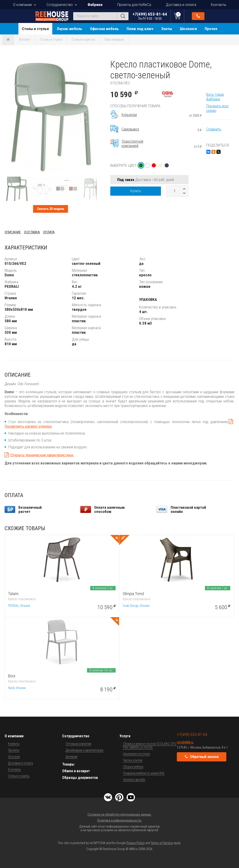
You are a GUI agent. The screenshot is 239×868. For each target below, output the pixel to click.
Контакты (219, 5)
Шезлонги (188, 29)
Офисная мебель (104, 29)
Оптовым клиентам (78, 744)
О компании (22, 5)
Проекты (14, 750)
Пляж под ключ (140, 29)
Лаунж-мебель (69, 29)
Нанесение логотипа (136, 754)
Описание (13, 232)
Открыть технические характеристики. (42, 455)
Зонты (167, 29)
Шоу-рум (14, 757)
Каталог (25, 40)
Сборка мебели (133, 767)
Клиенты (14, 744)
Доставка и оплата (181, 5)
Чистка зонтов (133, 760)
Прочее (211, 29)
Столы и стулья (35, 29)
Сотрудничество (60, 5)
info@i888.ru (185, 742)
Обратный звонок (198, 16)
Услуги (125, 736)
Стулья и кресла (83, 40)
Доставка (32, 232)
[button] (92, 63)
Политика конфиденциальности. (119, 820)
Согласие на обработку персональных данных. (119, 814)
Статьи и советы (19, 776)
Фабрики (95, 5)
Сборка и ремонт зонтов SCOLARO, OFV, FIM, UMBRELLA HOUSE (150, 746)
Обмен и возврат (76, 771)
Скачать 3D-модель (51, 209)
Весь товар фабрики (215, 97)
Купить (136, 191)
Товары (68, 764)
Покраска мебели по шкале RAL (144, 773)
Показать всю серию (217, 108)
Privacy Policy (136, 843)
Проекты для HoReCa (134, 5)
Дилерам (71, 757)
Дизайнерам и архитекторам (85, 750)
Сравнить (214, 129)
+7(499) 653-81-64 (150, 16)
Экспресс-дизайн (134, 780)
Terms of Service (162, 843)
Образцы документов (80, 778)
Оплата (49, 232)
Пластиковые (114, 40)
